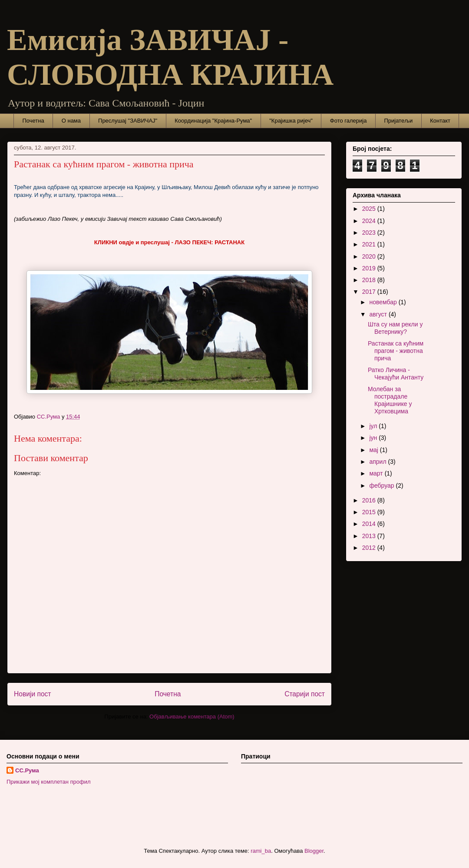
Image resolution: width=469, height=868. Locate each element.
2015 (370, 512)
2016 (370, 500)
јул (374, 426)
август (379, 314)
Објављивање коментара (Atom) (192, 717)
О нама (71, 121)
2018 (370, 280)
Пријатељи (398, 121)
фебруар (382, 486)
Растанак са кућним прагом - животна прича (396, 351)
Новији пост (33, 694)
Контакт (440, 121)
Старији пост (305, 694)
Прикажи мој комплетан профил (49, 782)
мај (374, 450)
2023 (370, 233)
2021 (370, 244)
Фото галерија (348, 121)
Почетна (33, 121)
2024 (370, 221)
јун (374, 438)
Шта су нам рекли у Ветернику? (395, 328)
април (378, 462)
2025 (370, 209)
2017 (370, 292)
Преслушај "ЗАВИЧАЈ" (128, 121)
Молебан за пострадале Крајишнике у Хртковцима (390, 400)
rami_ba (261, 851)
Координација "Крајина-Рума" (213, 121)
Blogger (314, 851)
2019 (370, 268)
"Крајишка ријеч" (291, 121)
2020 (370, 256)
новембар (384, 302)
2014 (370, 524)
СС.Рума (27, 770)
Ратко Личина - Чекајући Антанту (396, 374)
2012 (370, 548)
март (377, 473)
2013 (370, 536)
